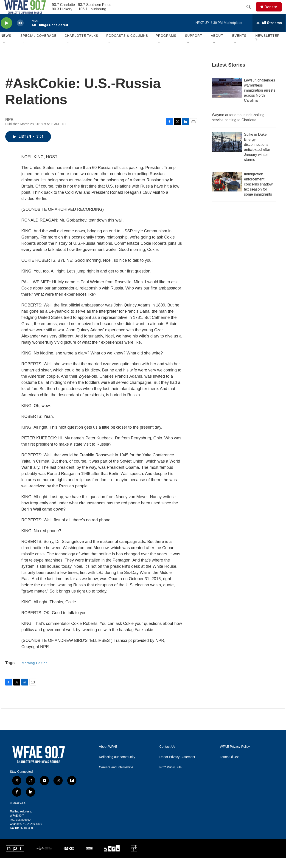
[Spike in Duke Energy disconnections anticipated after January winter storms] (227, 152)
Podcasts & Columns (127, 46)
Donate (274, 12)
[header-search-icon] (251, 12)
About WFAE (108, 757)
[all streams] (269, 33)
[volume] (20, 33)
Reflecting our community (117, 767)
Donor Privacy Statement (177, 767)
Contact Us (167, 757)
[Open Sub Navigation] (4, 53)
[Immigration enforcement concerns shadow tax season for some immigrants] (227, 192)
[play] (6, 33)
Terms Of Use (230, 767)
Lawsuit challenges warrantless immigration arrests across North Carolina (260, 101)
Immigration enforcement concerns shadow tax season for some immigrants (258, 195)
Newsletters (267, 48)
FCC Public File (170, 778)
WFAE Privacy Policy (235, 757)
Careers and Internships (116, 778)
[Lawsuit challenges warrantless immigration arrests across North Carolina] (227, 98)
